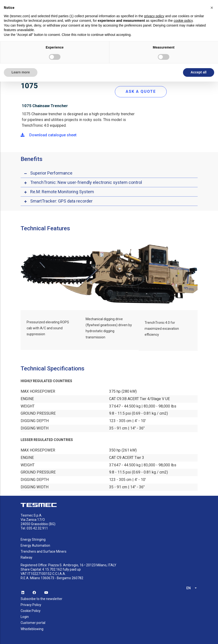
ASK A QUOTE (141, 91)
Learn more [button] (21, 72)
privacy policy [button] (154, 16)
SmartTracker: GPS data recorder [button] (61, 201)
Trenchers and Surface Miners (44, 551)
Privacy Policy (31, 605)
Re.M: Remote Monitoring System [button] (62, 192)
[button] (212, 8)
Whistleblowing (32, 629)
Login (25, 617)
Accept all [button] (199, 72)
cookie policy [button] (183, 21)
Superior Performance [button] (51, 173)
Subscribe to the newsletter (41, 599)
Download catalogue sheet (49, 135)
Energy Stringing (33, 539)
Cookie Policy (31, 611)
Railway (27, 557)
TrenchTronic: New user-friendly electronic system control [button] (86, 182)
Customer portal (33, 623)
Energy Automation (35, 545)
